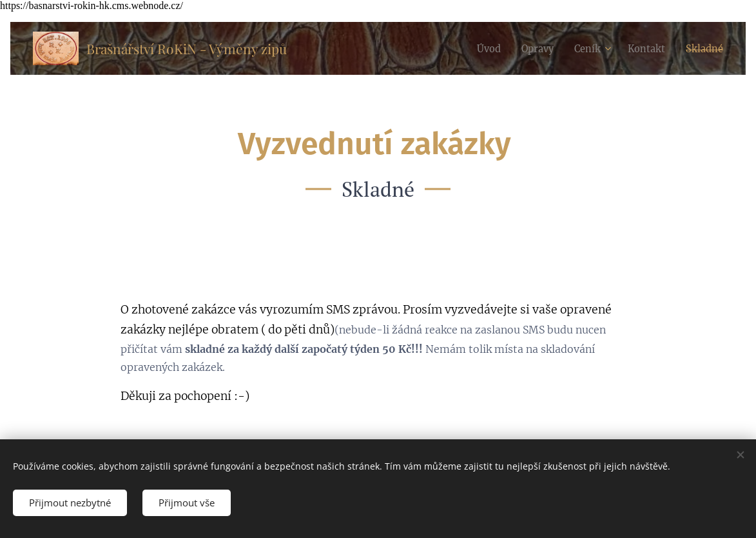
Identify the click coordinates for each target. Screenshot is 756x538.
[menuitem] (476, 48)
